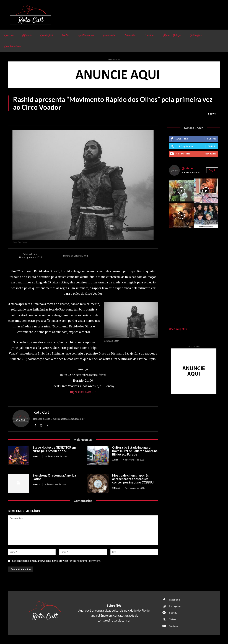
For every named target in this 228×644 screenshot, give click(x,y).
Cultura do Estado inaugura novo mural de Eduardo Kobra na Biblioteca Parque (135, 451)
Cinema (116, 488)
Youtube (174, 626)
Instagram (175, 606)
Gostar (211, 139)
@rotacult (188, 168)
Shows (212, 114)
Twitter (173, 619)
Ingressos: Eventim (83, 392)
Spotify (173, 613)
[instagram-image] (181, 191)
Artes (115, 460)
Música (36, 456)
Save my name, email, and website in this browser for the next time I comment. (56, 561)
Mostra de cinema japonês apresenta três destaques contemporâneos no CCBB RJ (133, 479)
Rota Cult (41, 412)
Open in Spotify (178, 329)
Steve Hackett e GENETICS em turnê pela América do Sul (54, 449)
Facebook (174, 600)
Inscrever (210, 154)
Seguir (212, 146)
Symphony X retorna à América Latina (54, 477)
